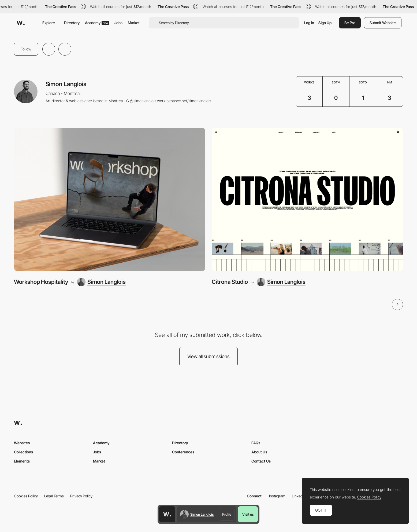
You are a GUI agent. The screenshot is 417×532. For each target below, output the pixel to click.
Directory (72, 23)
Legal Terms (54, 496)
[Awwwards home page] (167, 514)
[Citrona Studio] (307, 200)
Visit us (248, 514)
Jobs (118, 23)
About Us (259, 452)
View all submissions (208, 356)
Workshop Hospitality (41, 282)
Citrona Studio (230, 282)
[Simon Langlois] (101, 282)
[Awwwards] (21, 23)
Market (134, 23)
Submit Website (383, 23)
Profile (227, 514)
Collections (23, 452)
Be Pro (350, 23)
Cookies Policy (26, 496)
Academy (97, 23)
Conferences (183, 452)
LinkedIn (299, 496)
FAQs (256, 443)
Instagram (277, 496)
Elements (22, 461)
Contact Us (261, 461)
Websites (22, 443)
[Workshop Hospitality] (110, 200)
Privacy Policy (81, 496)
